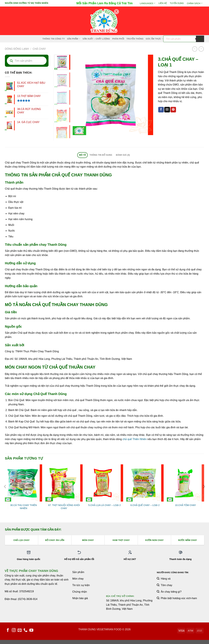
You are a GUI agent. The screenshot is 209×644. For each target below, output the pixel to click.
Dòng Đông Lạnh (17, 49)
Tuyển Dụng (177, 3)
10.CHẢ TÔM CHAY (185, 505)
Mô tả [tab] (82, 155)
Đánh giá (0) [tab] (123, 155)
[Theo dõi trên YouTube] (31, 630)
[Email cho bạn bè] (167, 110)
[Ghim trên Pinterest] (173, 110)
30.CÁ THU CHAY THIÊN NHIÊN (24, 507)
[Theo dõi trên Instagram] (14, 630)
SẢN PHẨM (74, 39)
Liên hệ (163, 3)
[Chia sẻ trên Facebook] (161, 110)
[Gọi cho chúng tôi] (25, 630)
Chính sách (195, 3)
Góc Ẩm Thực (155, 39)
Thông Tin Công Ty (54, 39)
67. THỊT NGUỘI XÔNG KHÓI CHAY (64, 507)
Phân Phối (118, 39)
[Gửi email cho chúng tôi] (20, 630)
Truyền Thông (135, 39)
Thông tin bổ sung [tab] (101, 155)
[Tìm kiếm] (200, 39)
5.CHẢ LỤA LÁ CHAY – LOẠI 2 (104, 505)
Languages (148, 3)
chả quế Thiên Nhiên (135, 439)
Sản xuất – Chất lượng (96, 39)
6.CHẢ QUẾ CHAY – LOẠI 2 (145, 505)
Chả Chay (39, 49)
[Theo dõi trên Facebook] (8, 630)
